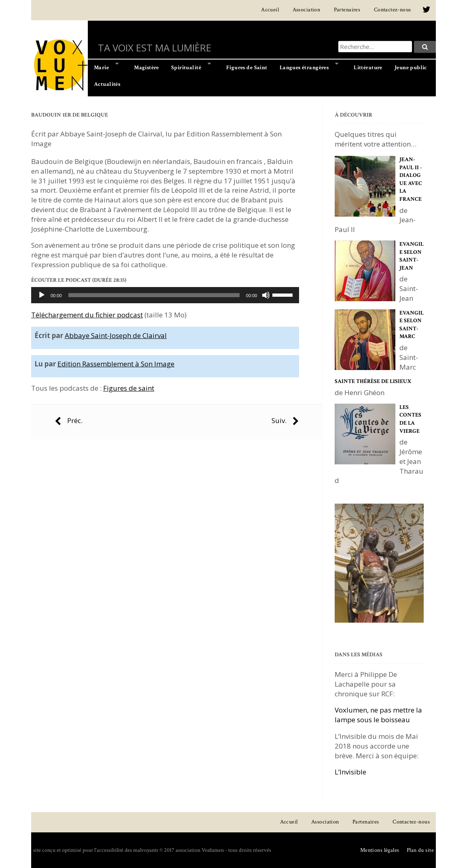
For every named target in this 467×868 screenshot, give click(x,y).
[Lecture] (42, 295)
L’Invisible (350, 772)
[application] (165, 295)
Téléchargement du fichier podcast (87, 315)
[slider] (154, 295)
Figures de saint (129, 388)
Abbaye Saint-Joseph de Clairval (116, 335)
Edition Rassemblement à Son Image (116, 364)
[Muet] (266, 295)
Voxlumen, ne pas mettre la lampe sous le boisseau (378, 715)
